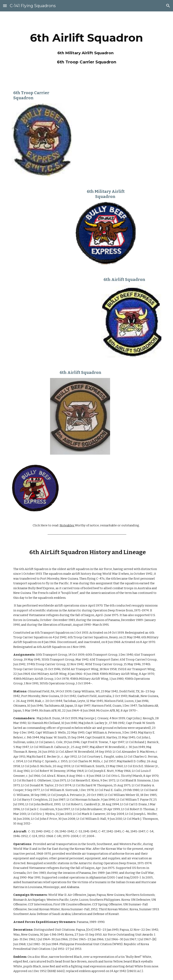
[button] (5, 6)
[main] (86, 47)
